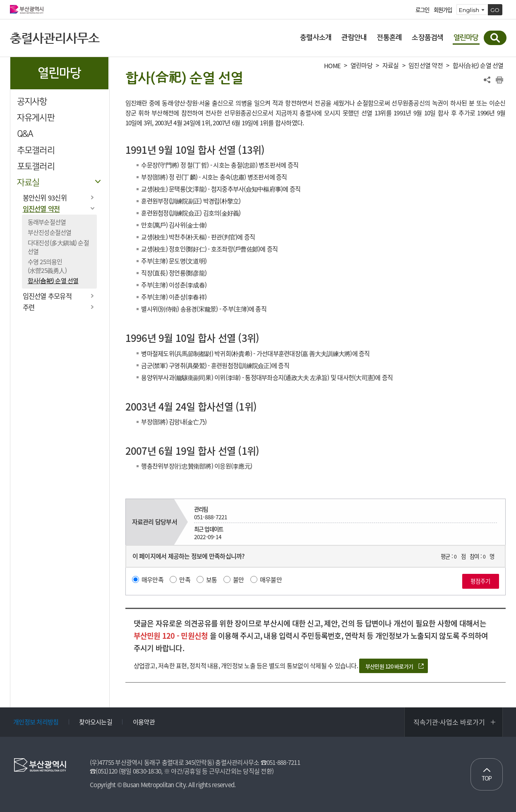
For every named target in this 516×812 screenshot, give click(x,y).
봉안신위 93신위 (45, 198)
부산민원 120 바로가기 (389, 666)
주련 (29, 307)
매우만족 (152, 580)
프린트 (499, 80)
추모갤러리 (36, 150)
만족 (185, 580)
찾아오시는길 (96, 722)
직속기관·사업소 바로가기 (449, 722)
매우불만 (271, 580)
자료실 (28, 183)
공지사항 (32, 101)
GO (495, 10)
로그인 (422, 10)
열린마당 (361, 66)
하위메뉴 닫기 (98, 182)
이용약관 (144, 722)
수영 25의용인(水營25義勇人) (47, 266)
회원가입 (443, 10)
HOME (332, 66)
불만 (239, 580)
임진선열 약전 (41, 209)
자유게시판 (36, 118)
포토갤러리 (36, 166)
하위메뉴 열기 (93, 197)
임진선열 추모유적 (47, 296)
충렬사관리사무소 (55, 38)
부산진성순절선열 (50, 232)
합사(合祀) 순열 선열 (53, 281)
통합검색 (495, 38)
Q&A (25, 134)
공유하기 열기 (487, 80)
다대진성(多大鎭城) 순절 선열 (58, 247)
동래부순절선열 (47, 222)
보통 (212, 580)
